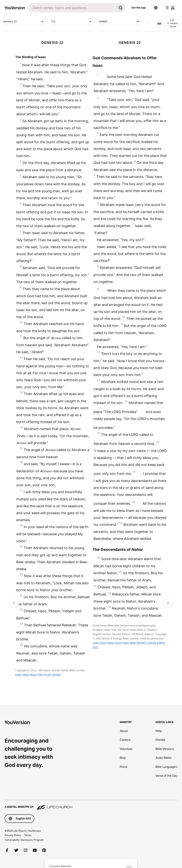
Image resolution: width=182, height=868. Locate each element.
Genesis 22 (24, 22)
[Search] (72, 8)
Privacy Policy (13, 835)
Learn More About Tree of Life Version (38, 675)
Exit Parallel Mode (172, 23)
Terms (28, 835)
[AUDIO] (148, 23)
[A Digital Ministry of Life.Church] (91, 805)
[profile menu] (170, 8)
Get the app (139, 8)
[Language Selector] (156, 8)
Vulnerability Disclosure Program (24, 840)
